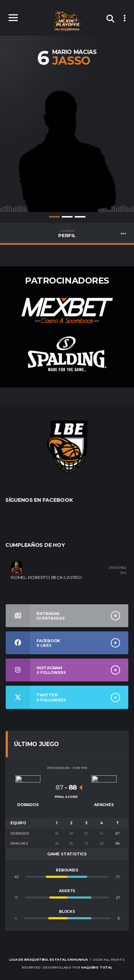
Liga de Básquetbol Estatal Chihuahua (49, 959)
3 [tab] (80, 217)
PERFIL (67, 234)
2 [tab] (67, 217)
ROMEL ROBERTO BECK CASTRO (46, 577)
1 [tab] (54, 217)
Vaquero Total (97, 967)
